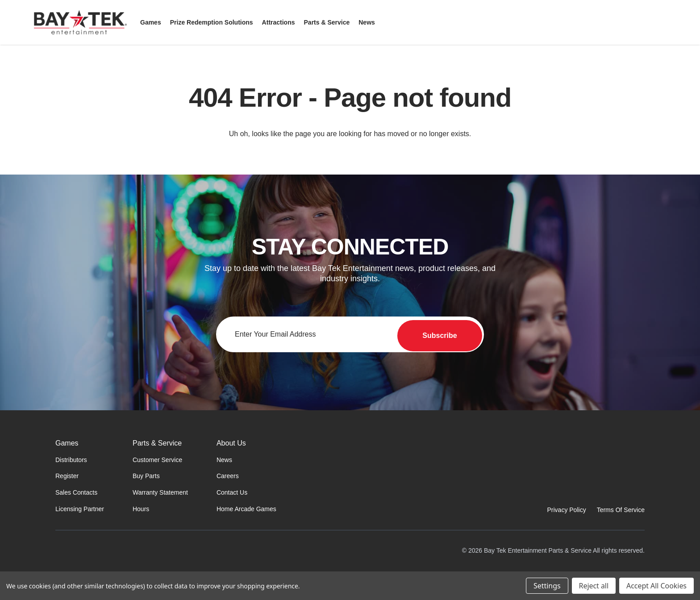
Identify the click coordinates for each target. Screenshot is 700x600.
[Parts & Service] (327, 22)
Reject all (594, 586)
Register (67, 476)
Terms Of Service (621, 510)
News (224, 460)
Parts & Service (157, 443)
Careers (228, 476)
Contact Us (232, 492)
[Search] (629, 22)
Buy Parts (146, 476)
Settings (547, 586)
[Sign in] (650, 22)
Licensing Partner (80, 509)
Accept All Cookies (656, 586)
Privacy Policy (567, 510)
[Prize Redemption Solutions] (212, 22)
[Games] (151, 22)
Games (67, 443)
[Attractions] (279, 22)
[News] (367, 22)
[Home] (106, 561)
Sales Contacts (76, 492)
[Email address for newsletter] (350, 334)
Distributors (71, 460)
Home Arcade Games (246, 509)
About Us (231, 443)
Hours (141, 509)
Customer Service (157, 460)
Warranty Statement (160, 492)
